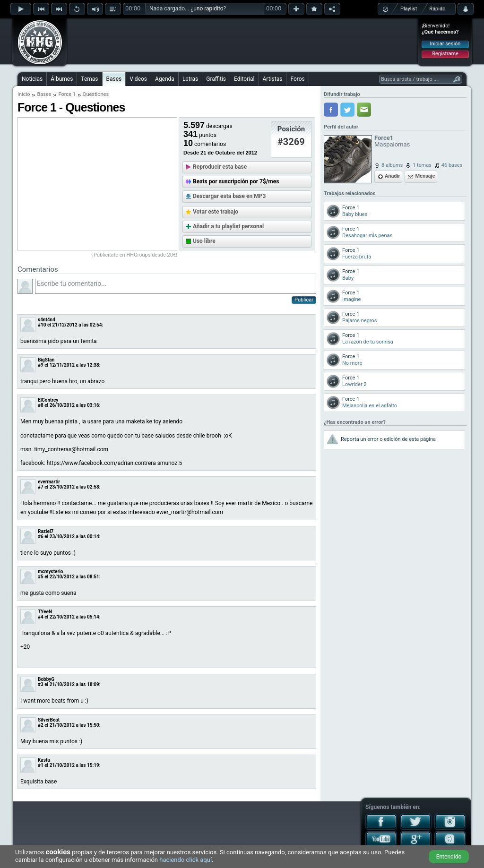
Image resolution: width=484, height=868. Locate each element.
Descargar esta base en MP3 (229, 196)
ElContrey (48, 400)
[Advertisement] (242, 41)
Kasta (44, 760)
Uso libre (204, 241)
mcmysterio (50, 572)
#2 (41, 725)
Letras (190, 79)
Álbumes (62, 79)
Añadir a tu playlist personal (228, 226)
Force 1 (67, 94)
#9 (41, 365)
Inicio (24, 94)
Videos (138, 79)
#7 (41, 487)
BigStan (46, 360)
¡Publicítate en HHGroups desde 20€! (135, 255)
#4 (41, 617)
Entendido (449, 857)
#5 (41, 577)
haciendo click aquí (186, 860)
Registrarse (445, 54)
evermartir (49, 482)
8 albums (392, 165)
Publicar (304, 300)
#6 (41, 537)
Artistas (273, 79)
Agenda (165, 79)
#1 (41, 765)
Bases (114, 79)
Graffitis (216, 79)
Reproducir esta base (220, 167)
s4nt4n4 (47, 320)
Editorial (244, 79)
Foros (297, 79)
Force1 (384, 138)
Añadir (392, 176)
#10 (42, 325)
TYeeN (45, 612)
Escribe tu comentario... (176, 286)
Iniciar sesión (445, 44)
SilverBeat (49, 720)
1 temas (422, 165)
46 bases (452, 165)
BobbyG (46, 679)
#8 (41, 405)
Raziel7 (46, 531)
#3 (41, 684)
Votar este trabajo (216, 212)
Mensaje (425, 176)
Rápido (437, 9)
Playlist (409, 9)
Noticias (32, 79)
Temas (89, 79)
